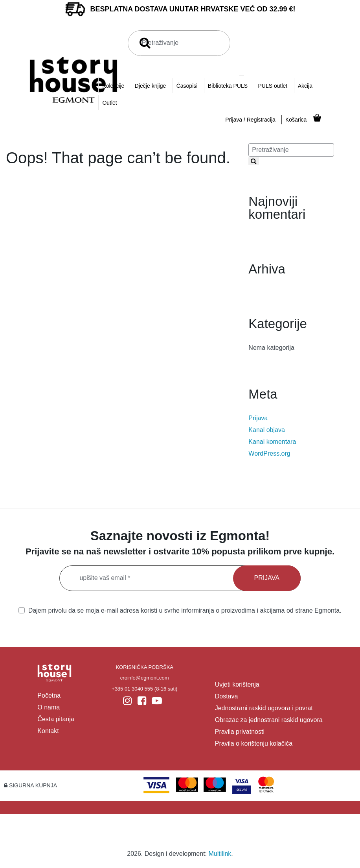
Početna (49, 695)
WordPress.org (269, 453)
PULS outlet (273, 86)
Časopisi (187, 86)
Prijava (258, 418)
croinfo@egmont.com (145, 678)
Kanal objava (267, 430)
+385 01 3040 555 (132, 689)
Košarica (296, 120)
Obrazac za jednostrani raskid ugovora (269, 720)
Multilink (220, 854)
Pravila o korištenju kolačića (254, 743)
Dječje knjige (150, 86)
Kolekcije (113, 86)
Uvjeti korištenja (237, 684)
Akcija (305, 86)
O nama (49, 707)
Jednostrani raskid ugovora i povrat (264, 708)
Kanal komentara (272, 442)
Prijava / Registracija (250, 120)
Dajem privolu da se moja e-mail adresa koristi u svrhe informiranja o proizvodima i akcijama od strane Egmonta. (180, 610)
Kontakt (48, 731)
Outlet (109, 103)
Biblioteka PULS (228, 86)
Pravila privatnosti (240, 732)
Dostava (227, 696)
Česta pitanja (56, 719)
